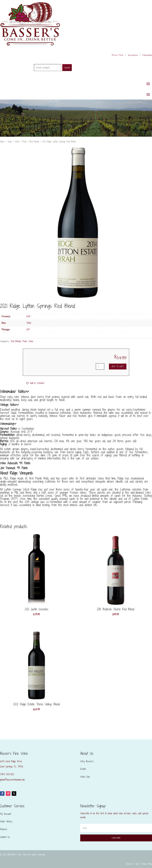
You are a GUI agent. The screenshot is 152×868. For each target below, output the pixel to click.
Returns (4, 829)
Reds (24, 142)
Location (133, 55)
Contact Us (5, 837)
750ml (28, 323)
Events (83, 769)
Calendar (147, 55)
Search (67, 68)
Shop (10, 142)
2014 (28, 329)
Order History (6, 821)
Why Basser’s (87, 761)
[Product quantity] (100, 366)
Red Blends (34, 142)
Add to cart (118, 366)
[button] (35, 383)
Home (2, 142)
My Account (5, 814)
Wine (17, 142)
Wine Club (117, 55)
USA (28, 316)
